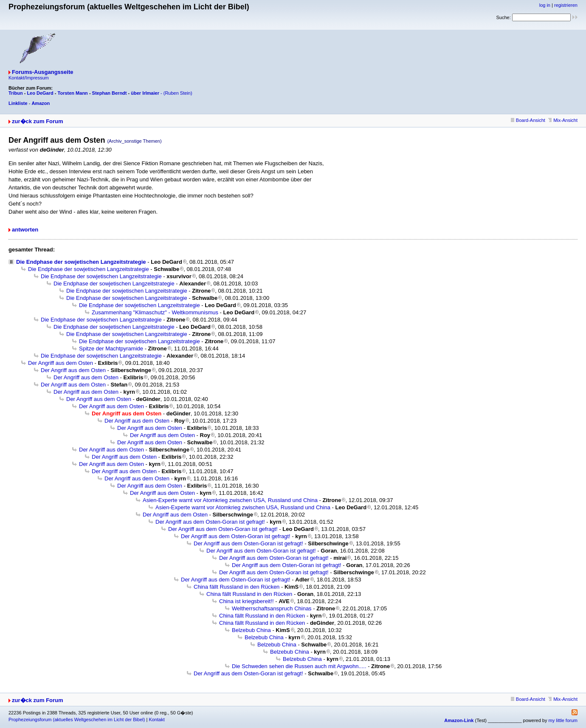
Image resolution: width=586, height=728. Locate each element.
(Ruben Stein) (178, 93)
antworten (25, 230)
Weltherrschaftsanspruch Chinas (272, 608)
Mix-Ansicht (563, 120)
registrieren (566, 5)
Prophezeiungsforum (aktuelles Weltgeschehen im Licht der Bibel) (77, 720)
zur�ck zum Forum (38, 121)
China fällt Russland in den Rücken (237, 587)
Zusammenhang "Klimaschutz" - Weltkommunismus (155, 312)
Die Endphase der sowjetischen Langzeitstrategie (81, 262)
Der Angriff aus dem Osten (61, 363)
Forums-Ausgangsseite (42, 72)
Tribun (16, 93)
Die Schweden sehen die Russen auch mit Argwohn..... (299, 666)
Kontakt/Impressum (29, 78)
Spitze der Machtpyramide (111, 348)
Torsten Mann (73, 93)
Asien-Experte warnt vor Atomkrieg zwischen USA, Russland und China (230, 500)
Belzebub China (251, 630)
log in (545, 5)
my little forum (563, 720)
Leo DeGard (40, 93)
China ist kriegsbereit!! (247, 601)
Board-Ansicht (528, 120)
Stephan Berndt (110, 93)
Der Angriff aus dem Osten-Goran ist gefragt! (210, 522)
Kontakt (156, 720)
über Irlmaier (145, 93)
